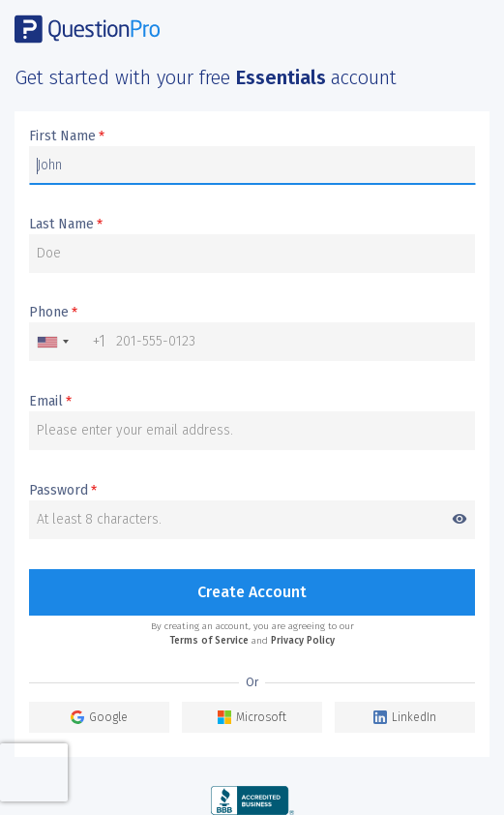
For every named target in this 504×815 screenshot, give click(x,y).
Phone (53, 313)
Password (252, 491)
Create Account (252, 592)
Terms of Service (209, 641)
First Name (67, 136)
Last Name (66, 225)
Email (50, 402)
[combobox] (68, 342)
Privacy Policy (303, 641)
